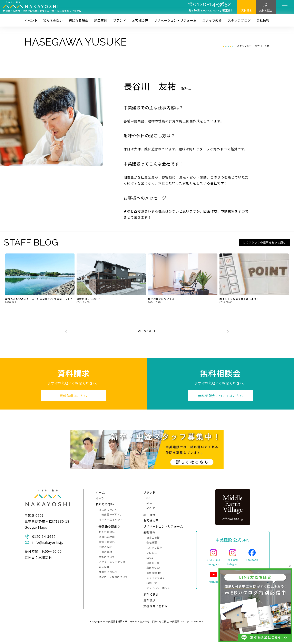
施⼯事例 (101, 20)
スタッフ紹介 (212, 20)
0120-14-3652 (212, 4)
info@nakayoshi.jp (48, 542)
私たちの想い (53, 20)
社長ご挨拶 (153, 537)
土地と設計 (105, 547)
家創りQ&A (153, 568)
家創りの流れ (107, 542)
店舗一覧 (152, 583)
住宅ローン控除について (113, 577)
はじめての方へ (108, 510)
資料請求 (247, 10)
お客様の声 (140, 20)
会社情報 (263, 20)
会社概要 (152, 542)
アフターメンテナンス (112, 562)
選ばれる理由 (79, 20)
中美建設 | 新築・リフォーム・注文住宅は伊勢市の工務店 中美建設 (143, 621)
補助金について (108, 572)
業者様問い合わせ (156, 606)
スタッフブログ (239, 20)
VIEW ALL (147, 331)
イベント (31, 20)
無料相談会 (266, 10)
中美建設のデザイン (111, 514)
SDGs (150, 558)
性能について (107, 557)
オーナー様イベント (111, 520)
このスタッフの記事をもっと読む (264, 242)
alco (149, 503)
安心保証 (104, 567)
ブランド (120, 20)
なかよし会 (153, 563)
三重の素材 (105, 552)
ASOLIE (151, 508)
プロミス (152, 553)
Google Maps (36, 527)
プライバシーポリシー (160, 588)
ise (148, 498)
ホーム (100, 492)
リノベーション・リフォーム (175, 20)
